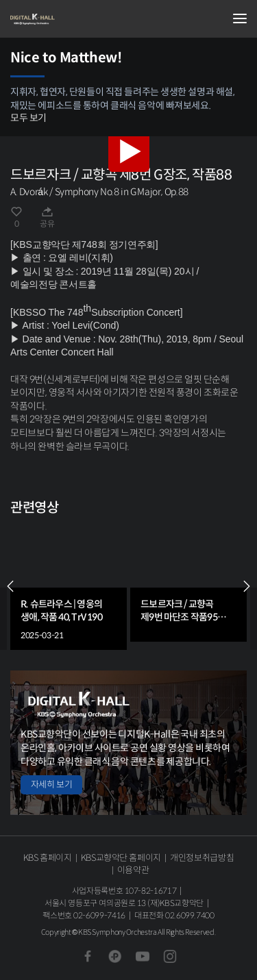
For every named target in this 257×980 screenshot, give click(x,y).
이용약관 (133, 870)
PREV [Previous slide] (10, 586)
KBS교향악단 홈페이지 (121, 858)
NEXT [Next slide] (247, 586)
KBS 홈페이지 (48, 858)
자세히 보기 (51, 784)
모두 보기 (28, 118)
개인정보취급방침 (202, 858)
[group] (69, 586)
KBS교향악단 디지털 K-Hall (79, 19)
